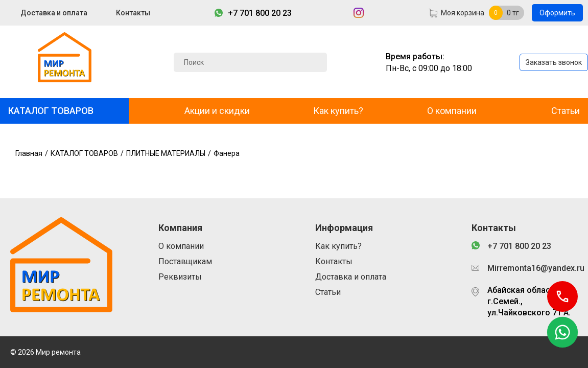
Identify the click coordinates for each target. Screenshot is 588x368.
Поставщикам (185, 261)
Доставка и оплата (54, 13)
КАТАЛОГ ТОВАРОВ (51, 111)
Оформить (557, 13)
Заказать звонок (554, 62)
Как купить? (338, 111)
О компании (452, 111)
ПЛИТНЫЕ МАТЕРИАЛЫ (166, 153)
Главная (29, 153)
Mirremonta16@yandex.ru (533, 268)
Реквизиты (180, 277)
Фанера (227, 153)
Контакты (133, 13)
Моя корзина (463, 13)
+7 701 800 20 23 (260, 13)
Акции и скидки (217, 111)
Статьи (566, 111)
